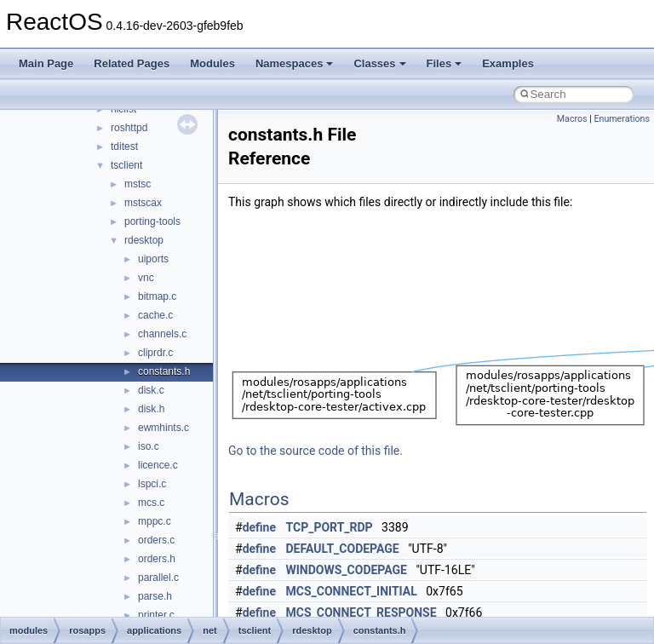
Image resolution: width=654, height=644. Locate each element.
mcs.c (151, 503)
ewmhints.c (163, 428)
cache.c (155, 315)
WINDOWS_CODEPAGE (347, 570)
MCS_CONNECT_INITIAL (352, 591)
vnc (146, 278)
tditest (124, 147)
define (259, 527)
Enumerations (622, 119)
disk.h (151, 409)
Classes (379, 63)
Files (445, 63)
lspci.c (152, 484)
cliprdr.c (155, 353)
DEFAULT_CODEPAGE (343, 549)
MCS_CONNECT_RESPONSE (361, 612)
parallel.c (158, 578)
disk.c (151, 390)
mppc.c (155, 521)
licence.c (158, 465)
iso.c (149, 446)
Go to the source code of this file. (316, 451)
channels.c (162, 334)
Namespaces (295, 63)
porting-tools (152, 221)
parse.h (155, 596)
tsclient (126, 165)
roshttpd (129, 128)
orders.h (157, 559)
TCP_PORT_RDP (330, 527)
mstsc (138, 184)
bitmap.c (157, 296)
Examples (508, 63)
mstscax (143, 203)
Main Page (46, 63)
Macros (572, 119)
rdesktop (144, 240)
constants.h (164, 371)
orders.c (156, 540)
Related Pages (132, 63)
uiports (153, 259)
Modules (212, 63)
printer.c (156, 615)
